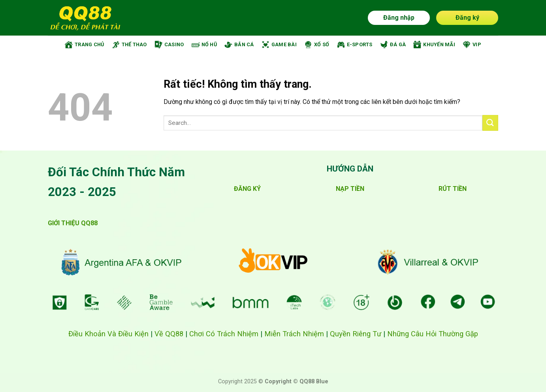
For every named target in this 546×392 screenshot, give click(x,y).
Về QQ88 (169, 334)
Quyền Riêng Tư (356, 334)
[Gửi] (490, 123)
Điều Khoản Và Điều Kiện (108, 334)
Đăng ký (467, 18)
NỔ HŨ (204, 45)
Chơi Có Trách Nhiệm (224, 334)
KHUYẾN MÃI (434, 45)
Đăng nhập (399, 18)
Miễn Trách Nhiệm (294, 334)
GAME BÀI (279, 45)
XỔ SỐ (317, 45)
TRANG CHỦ (84, 45)
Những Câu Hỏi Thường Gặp (433, 334)
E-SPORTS (355, 45)
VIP (472, 45)
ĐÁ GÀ (393, 45)
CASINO (169, 45)
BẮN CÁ (239, 45)
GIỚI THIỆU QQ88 (73, 223)
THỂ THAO (129, 45)
